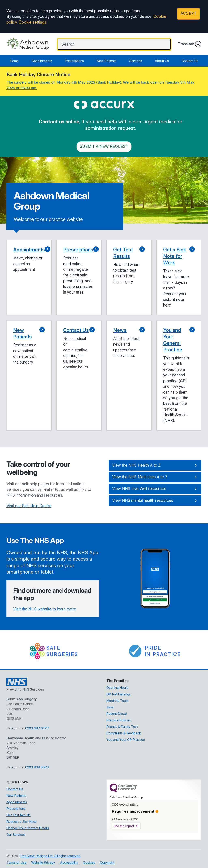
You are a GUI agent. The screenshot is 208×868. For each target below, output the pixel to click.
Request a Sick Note (22, 822)
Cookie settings (32, 22)
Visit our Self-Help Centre (29, 506)
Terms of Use (16, 862)
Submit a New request (104, 147)
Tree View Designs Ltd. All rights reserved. (50, 856)
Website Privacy (43, 862)
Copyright (107, 862)
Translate (190, 44)
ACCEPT (188, 13)
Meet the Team (118, 701)
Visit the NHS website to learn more (45, 609)
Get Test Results (19, 815)
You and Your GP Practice (126, 740)
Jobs (110, 707)
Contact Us (190, 61)
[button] (29, 278)
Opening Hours (117, 688)
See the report (124, 826)
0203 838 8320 (37, 767)
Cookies (89, 862)
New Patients (107, 61)
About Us (162, 61)
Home (14, 61)
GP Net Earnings (119, 694)
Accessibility (69, 862)
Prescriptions (74, 61)
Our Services (16, 835)
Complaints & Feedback (124, 733)
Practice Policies (119, 720)
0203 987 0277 (37, 728)
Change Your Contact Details (28, 828)
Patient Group (117, 714)
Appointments (42, 61)
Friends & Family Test (122, 727)
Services (136, 61)
